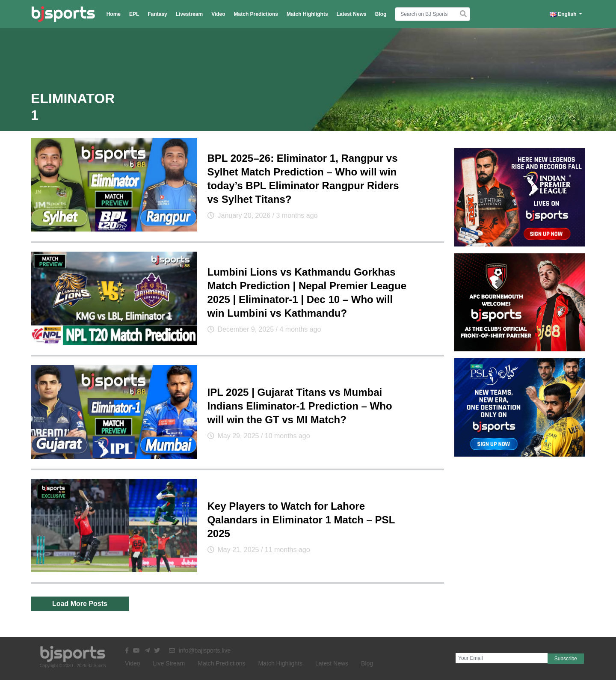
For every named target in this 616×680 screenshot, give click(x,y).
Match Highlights (307, 14)
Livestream (189, 14)
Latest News (352, 14)
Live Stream (169, 663)
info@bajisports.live (200, 650)
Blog (381, 14)
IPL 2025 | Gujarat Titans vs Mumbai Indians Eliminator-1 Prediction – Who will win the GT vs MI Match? (300, 406)
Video (218, 14)
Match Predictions (256, 14)
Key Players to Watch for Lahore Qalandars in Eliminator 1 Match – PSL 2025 (301, 520)
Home (114, 14)
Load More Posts (80, 604)
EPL (134, 14)
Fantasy (157, 14)
